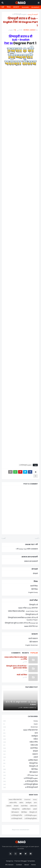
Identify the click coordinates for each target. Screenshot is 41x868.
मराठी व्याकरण (33, 639)
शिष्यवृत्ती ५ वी (33, 605)
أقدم (4, 538)
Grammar (20, 727)
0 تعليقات (11, 30)
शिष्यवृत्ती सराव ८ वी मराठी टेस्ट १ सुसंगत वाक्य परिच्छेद (17, 667)
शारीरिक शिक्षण (20, 760)
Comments (16, 653)
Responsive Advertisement (21, 830)
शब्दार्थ (20, 757)
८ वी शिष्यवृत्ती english (20, 14)
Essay (20, 721)
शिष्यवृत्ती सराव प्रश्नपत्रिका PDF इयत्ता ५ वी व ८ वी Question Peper (23, 619)
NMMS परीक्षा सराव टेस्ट (20, 730)
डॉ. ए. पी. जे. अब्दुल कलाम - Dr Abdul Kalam (21, 703)
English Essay (33, 592)
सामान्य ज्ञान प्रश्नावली (31, 561)
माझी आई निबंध (22, 675)
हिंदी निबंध (35, 589)
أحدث (37, 538)
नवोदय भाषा (20, 745)
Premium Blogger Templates (25, 861)
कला (20, 733)
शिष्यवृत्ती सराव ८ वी (32, 614)
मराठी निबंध (34, 586)
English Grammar (32, 645)
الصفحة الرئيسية (33, 14)
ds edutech (35, 7)
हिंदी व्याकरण (34, 642)
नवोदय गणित (20, 742)
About (27, 865)
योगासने (35, 574)
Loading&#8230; (20, 267)
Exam (20, 724)
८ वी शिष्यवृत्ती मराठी (20, 787)
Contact (19, 865)
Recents (25, 653)
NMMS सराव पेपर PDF (31, 626)
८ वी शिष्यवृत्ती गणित (20, 781)
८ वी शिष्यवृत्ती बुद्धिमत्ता (20, 784)
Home (33, 865)
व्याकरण (16, 7)
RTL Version (9, 865)
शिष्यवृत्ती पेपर (20, 763)
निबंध (9, 7)
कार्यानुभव (20, 736)
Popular (34, 653)
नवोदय (20, 739)
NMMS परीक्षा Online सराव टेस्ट (28, 608)
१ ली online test (20, 775)
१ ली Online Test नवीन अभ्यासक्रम (27, 549)
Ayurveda (25, 7)
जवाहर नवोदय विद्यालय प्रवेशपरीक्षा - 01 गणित (16, 658)
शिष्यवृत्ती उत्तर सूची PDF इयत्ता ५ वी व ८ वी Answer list (21, 623)
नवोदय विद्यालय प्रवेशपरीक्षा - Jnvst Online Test (23, 611)
